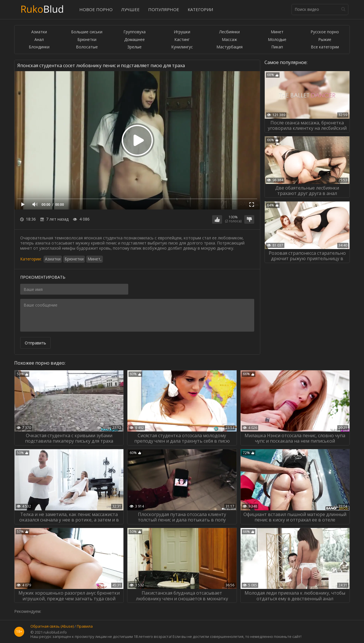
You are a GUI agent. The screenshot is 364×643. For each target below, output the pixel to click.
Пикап (277, 47)
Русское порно (325, 32)
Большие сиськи (87, 32)
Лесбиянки (229, 32)
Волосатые (87, 47)
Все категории (325, 47)
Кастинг (182, 40)
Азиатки (39, 32)
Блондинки (39, 47)
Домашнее (135, 40)
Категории (200, 9)
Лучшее (130, 9)
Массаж (229, 40)
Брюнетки (87, 40)
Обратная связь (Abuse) (52, 626)
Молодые (277, 40)
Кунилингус (182, 47)
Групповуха (135, 32)
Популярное (164, 9)
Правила (85, 626)
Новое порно (96, 9)
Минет (277, 32)
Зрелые (135, 47)
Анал (39, 40)
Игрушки (182, 32)
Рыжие (325, 40)
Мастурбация (229, 47)
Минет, (95, 259)
